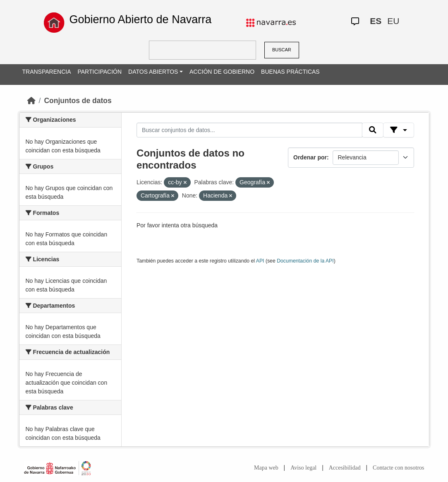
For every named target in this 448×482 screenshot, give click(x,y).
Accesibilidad (345, 468)
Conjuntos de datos (78, 101)
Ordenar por (310, 157)
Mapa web (266, 468)
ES (376, 21)
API (260, 261)
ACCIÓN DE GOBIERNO (222, 72)
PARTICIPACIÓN (99, 72)
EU (393, 21)
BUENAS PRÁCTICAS (290, 72)
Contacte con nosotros (398, 468)
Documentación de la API (305, 261)
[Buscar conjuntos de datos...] (249, 130)
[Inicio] (31, 101)
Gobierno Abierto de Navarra (140, 19)
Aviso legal (303, 468)
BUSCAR (282, 50)
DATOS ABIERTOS (153, 72)
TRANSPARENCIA (47, 72)
